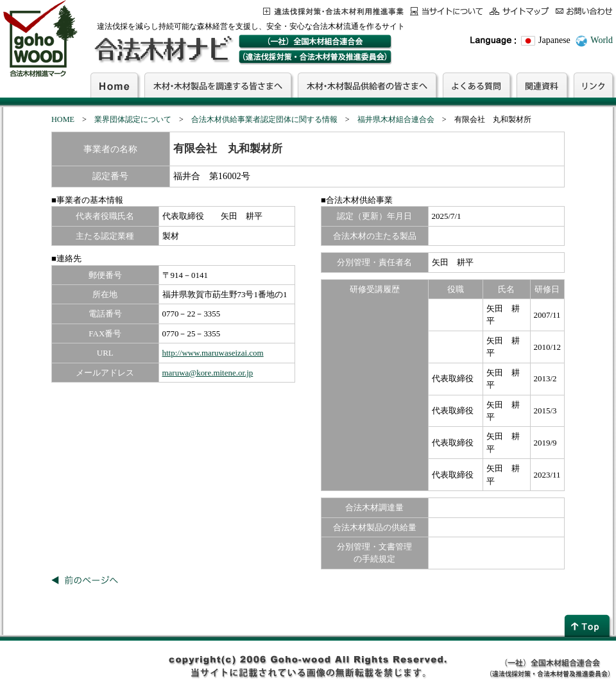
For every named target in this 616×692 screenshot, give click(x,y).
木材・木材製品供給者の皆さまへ (367, 85)
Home (114, 85)
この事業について (333, 11)
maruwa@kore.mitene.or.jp (208, 373)
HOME (63, 119)
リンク (593, 85)
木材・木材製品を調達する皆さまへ (218, 85)
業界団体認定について (133, 119)
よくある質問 (476, 85)
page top (588, 626)
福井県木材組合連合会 (396, 119)
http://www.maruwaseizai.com (213, 353)
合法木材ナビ (163, 49)
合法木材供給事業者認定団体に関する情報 (264, 119)
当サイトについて (447, 11)
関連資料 (542, 85)
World (602, 40)
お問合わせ (584, 11)
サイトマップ (519, 11)
